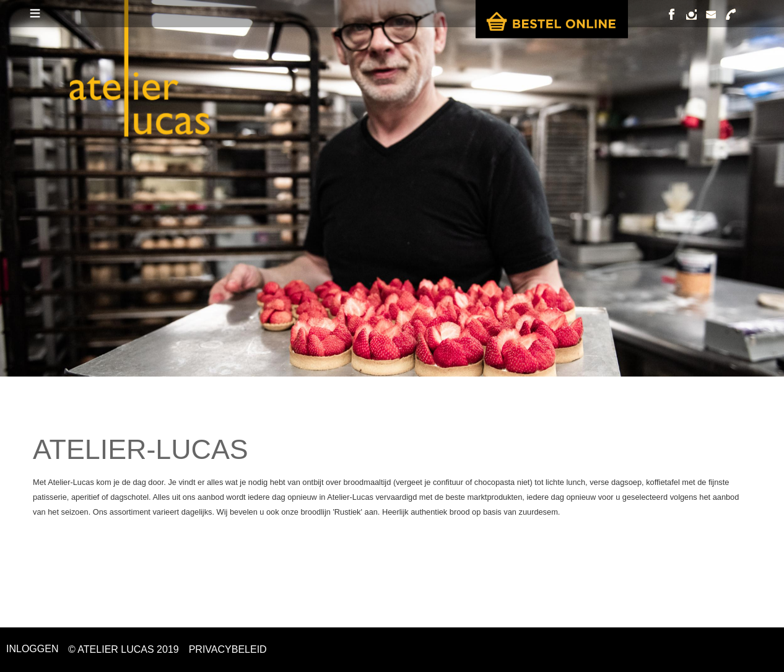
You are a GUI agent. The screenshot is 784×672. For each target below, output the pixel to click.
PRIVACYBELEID (228, 649)
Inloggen (32, 649)
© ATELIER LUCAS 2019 (124, 649)
